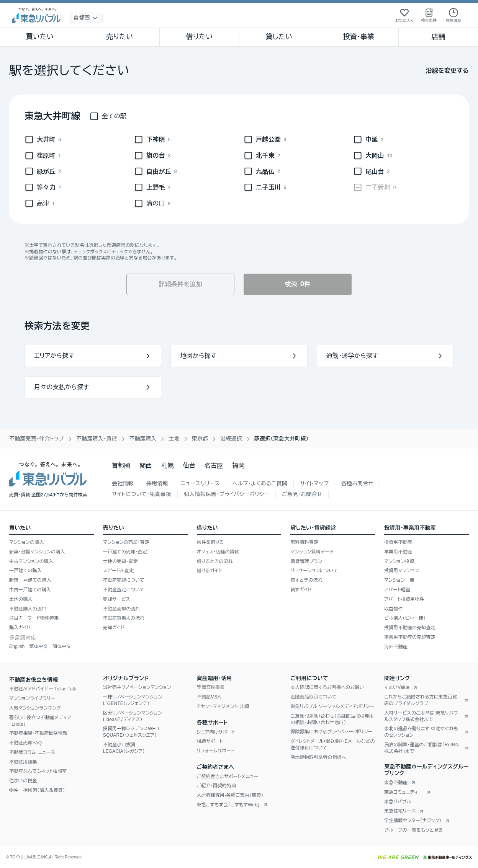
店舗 (438, 37)
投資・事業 (358, 37)
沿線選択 (231, 439)
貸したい (279, 37)
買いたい (40, 37)
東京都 (200, 439)
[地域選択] (86, 18)
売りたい (120, 37)
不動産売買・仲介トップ (37, 439)
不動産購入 (143, 439)
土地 (174, 439)
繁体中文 (38, 646)
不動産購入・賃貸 (97, 439)
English (17, 646)
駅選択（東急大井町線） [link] (282, 439)
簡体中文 (62, 646)
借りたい (199, 37)
